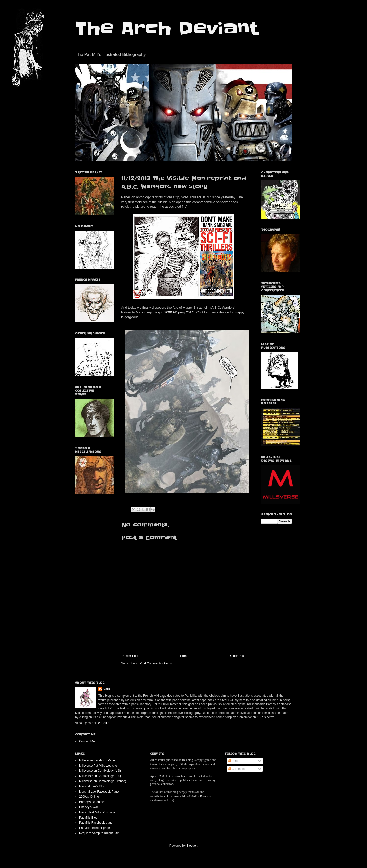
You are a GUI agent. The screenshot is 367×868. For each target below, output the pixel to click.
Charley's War (89, 807)
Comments (237, 769)
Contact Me (87, 741)
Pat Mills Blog (88, 818)
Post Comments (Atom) (156, 663)
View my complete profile (92, 723)
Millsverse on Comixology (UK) (100, 776)
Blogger (192, 846)
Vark (107, 689)
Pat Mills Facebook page (96, 823)
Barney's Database (92, 802)
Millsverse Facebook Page (97, 760)
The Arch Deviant (167, 29)
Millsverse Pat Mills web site (98, 766)
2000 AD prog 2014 (179, 312)
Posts (233, 761)
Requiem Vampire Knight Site (99, 833)
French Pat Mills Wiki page (97, 812)
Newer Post (130, 656)
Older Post (237, 656)
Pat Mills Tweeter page (94, 828)
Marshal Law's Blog (92, 786)
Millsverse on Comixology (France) (103, 781)
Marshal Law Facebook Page (99, 792)
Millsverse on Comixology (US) (100, 771)
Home (184, 656)
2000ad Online (89, 797)
